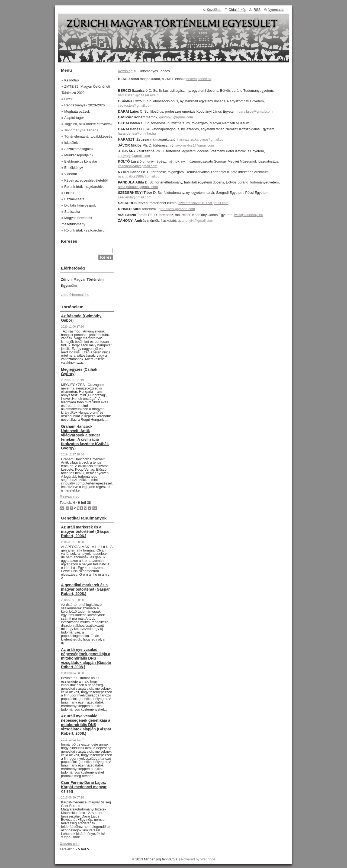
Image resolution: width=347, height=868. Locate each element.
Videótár (71, 174)
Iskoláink (71, 143)
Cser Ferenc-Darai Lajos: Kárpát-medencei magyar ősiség (84, 787)
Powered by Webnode (198, 859)
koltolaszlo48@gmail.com (138, 166)
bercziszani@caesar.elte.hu (139, 95)
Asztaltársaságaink (79, 149)
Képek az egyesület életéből (86, 180)
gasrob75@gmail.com (176, 117)
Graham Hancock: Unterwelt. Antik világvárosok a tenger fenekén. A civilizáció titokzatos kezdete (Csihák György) (85, 437)
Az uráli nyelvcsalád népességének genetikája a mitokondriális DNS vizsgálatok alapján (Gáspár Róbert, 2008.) (86, 725)
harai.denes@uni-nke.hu (137, 133)
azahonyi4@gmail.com (195, 221)
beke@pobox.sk (199, 79)
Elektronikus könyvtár (81, 161)
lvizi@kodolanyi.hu (249, 215)
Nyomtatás (276, 10)
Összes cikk (70, 497)
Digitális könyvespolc (80, 205)
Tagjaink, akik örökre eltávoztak (88, 124)
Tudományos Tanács (81, 130)
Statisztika (72, 212)
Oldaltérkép (237, 10)
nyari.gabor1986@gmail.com (140, 176)
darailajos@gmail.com (256, 111)
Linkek (69, 193)
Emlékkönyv (74, 168)
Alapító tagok (74, 118)
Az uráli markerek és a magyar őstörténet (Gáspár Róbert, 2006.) (85, 531)
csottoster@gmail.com (135, 105)
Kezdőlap (125, 71)
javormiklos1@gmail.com (195, 145)
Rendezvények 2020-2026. (85, 105)
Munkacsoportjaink (79, 155)
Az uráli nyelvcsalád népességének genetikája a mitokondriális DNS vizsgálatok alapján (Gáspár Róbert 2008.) (86, 658)
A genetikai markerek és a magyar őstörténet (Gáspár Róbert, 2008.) (85, 589)
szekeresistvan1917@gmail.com (203, 203)
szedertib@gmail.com (135, 197)
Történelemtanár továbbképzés (88, 136)
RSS (257, 10)
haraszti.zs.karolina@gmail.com (202, 139)
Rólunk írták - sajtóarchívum (86, 187)
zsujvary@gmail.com (134, 156)
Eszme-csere (74, 199)
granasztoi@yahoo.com (177, 209)
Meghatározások (77, 111)
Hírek (68, 99)
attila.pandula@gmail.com (138, 187)
